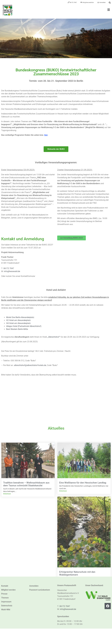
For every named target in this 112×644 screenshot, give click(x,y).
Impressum (6, 602)
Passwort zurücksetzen (40, 590)
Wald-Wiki (6, 610)
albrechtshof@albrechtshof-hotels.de (30, 365)
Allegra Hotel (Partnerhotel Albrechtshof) (24, 326)
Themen (5, 598)
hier (46, 135)
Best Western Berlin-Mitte (17, 329)
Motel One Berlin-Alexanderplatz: (20, 317)
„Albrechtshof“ (54, 337)
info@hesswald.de (12, 271)
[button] (109, 10)
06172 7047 (9, 268)
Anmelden (34, 586)
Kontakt (5, 586)
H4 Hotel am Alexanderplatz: (19, 323)
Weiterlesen (7, 635)
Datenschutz (7, 606)
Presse (4, 594)
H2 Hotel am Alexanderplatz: (19, 320)
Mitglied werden (8, 590)
